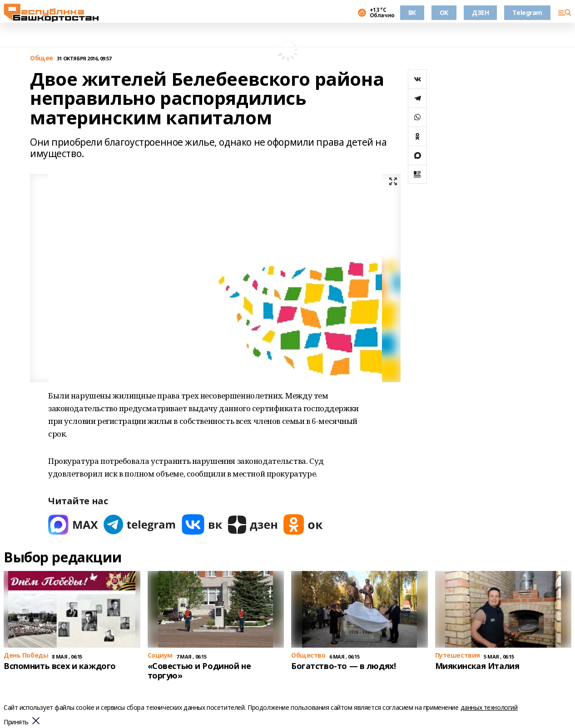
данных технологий (489, 707)
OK (444, 12)
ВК (412, 12)
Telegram (527, 12)
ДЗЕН (480, 12)
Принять (16, 722)
